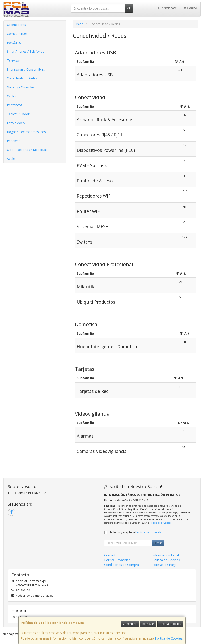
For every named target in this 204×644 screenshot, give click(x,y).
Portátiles (14, 43)
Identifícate (167, 8)
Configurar (130, 624)
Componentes (17, 34)
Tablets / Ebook (18, 114)
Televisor (14, 60)
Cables (12, 96)
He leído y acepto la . (136, 532)
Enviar (158, 543)
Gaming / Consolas (21, 87)
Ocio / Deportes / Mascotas (27, 150)
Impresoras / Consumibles (26, 69)
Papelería (14, 141)
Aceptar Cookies (170, 624)
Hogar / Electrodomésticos (26, 132)
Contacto (111, 555)
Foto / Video (16, 123)
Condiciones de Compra (122, 565)
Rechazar (148, 624)
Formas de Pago (164, 565)
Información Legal (166, 555)
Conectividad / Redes (22, 78)
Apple (11, 159)
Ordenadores (16, 25)
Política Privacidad (117, 560)
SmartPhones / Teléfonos (26, 51)
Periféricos (15, 105)
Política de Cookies (169, 638)
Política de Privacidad (161, 523)
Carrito (190, 8)
